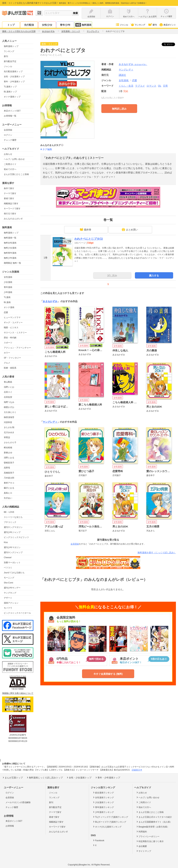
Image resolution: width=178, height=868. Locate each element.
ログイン (8, 135)
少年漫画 (8, 292)
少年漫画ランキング (103, 812)
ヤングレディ (50, 422)
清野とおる (9, 458)
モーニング (9, 578)
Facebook (98, 840)
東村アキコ (9, 483)
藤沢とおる (9, 488)
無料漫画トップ (11, 46)
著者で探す (9, 198)
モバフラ (8, 608)
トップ (11, 25)
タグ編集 (47, 149)
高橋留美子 (9, 473)
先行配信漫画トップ (13, 71)
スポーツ (8, 343)
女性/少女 (47, 25)
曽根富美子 (9, 463)
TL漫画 (7, 297)
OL (160, 86)
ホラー (7, 353)
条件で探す (9, 188)
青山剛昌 (8, 382)
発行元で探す (10, 214)
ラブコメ (140, 86)
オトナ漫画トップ (12, 97)
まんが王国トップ (12, 778)
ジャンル (122, 25)
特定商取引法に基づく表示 (150, 841)
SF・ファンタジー (12, 358)
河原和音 (8, 422)
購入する (154, 276)
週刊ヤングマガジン (13, 527)
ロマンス (151, 86)
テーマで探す (10, 193)
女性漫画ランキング (103, 797)
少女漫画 (8, 282)
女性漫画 (8, 277)
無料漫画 (83, 25)
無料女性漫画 (10, 243)
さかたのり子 (10, 443)
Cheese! (8, 558)
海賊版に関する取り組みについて (18, 693)
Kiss (6, 542)
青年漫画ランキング (103, 807)
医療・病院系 (10, 368)
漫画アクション (11, 603)
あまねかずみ (133, 64)
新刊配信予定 (10, 61)
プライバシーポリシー (148, 836)
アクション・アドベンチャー (17, 348)
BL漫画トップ (10, 92)
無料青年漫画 (10, 253)
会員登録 (8, 130)
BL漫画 (7, 302)
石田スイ (8, 392)
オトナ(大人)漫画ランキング (107, 827)
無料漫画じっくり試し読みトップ (44, 778)
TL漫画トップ (10, 87)
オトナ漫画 (9, 307)
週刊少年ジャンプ (12, 532)
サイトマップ (143, 851)
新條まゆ (8, 453)
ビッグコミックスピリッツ (16, 537)
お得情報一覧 (10, 116)
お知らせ (8, 154)
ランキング (138, 25)
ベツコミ (8, 568)
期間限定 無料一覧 (12, 263)
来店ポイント (167, 25)
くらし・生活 (126, 86)
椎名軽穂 (8, 448)
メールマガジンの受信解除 (18, 802)
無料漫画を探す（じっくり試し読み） (157, 553)
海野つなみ (9, 402)
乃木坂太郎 (9, 478)
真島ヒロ (8, 493)
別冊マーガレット (12, 563)
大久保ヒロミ (10, 412)
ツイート (170, 44)
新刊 (152, 25)
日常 (165, 86)
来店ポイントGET (12, 111)
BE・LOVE (9, 512)
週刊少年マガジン (12, 547)
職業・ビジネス (11, 328)
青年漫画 (8, 287)
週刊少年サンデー (12, 588)
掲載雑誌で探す (11, 204)
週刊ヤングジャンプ (13, 552)
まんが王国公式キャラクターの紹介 (154, 817)
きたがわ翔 (9, 427)
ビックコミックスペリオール (17, 613)
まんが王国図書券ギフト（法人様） (154, 822)
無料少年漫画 (10, 258)
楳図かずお (9, 407)
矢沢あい (8, 498)
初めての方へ (10, 169)
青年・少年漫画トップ (14, 82)
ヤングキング (10, 593)
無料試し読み (119, 109)
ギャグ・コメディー (13, 322)
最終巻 (86, 229)
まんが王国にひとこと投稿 (16, 174)
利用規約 (141, 831)
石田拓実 (8, 397)
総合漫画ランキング (103, 793)
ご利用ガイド (10, 164)
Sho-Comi (8, 583)
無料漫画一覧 (10, 238)
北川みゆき (9, 432)
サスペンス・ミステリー (15, 333)
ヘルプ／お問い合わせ (14, 159)
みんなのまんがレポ (13, 219)
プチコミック (10, 522)
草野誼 (7, 437)
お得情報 (10, 826)
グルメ (7, 363)
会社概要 (141, 846)
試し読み (112, 276)
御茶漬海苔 (9, 417)
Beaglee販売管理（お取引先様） (153, 827)
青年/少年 (65, 25)
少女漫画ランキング (103, 802)
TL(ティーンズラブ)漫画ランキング (110, 817)
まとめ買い (130, 229)
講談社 (122, 75)
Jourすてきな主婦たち (14, 573)
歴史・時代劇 (10, 338)
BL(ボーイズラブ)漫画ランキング (109, 822)
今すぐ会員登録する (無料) (108, 674)
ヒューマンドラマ (12, 317)
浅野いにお (9, 387)
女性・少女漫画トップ (14, 77)
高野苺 (7, 468)
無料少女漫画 (10, 248)
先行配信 (29, 25)
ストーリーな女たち (13, 517)
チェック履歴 (10, 140)
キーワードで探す (12, 209)
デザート (8, 598)
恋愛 (6, 312)
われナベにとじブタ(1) (89, 239)
